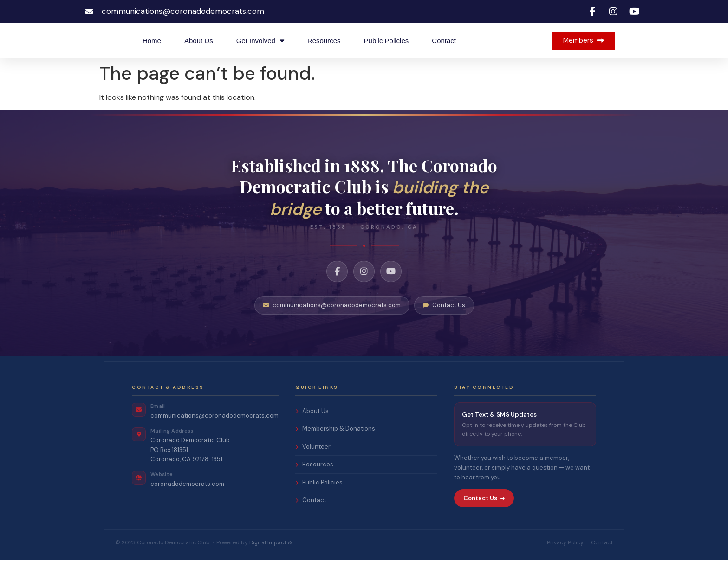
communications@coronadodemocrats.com (332, 327)
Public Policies (387, 51)
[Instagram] (364, 293)
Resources (324, 51)
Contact (444, 51)
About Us (199, 51)
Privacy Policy (565, 564)
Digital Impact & (271, 564)
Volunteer (313, 468)
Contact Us (444, 327)
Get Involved (260, 51)
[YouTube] (391, 293)
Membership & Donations (335, 450)
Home (152, 51)
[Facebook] (337, 293)
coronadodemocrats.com (187, 506)
